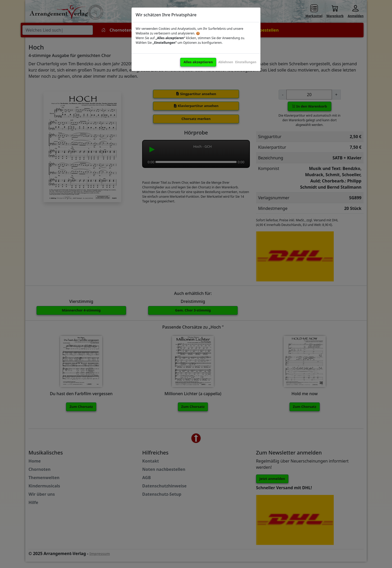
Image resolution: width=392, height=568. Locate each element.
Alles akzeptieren (198, 62)
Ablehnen (226, 62)
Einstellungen (246, 62)
